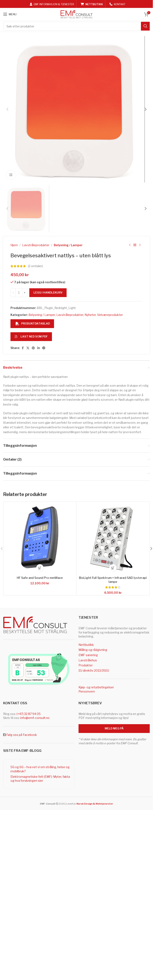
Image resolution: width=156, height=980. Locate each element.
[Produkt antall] (19, 727)
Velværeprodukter (110, 749)
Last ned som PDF (31, 770)
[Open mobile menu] (10, 14)
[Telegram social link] (44, 782)
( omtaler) (35, 700)
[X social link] (28, 782)
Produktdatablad (33, 757)
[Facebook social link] (23, 782)
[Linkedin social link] (39, 782)
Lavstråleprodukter (36, 679)
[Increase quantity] (25, 727)
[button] (7, 193)
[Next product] (140, 679)
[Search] (76, 26)
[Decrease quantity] (13, 727)
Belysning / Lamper (68, 679)
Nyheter (90, 749)
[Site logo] (77, 14)
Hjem (14, 679)
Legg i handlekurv (48, 726)
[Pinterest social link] (33, 782)
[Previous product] (130, 679)
